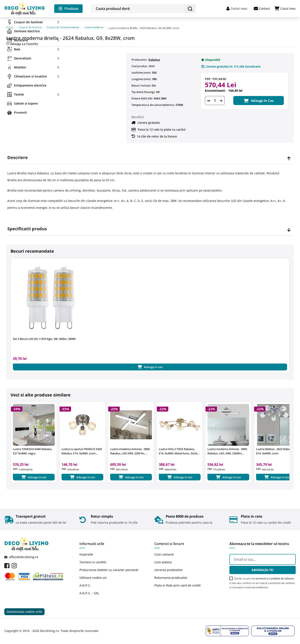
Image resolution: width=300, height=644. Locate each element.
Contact (262, 9)
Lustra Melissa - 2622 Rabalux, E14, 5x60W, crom (275, 448)
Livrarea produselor (169, 569)
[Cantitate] (215, 97)
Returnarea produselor (171, 577)
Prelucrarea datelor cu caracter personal (109, 569)
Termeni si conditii (93, 561)
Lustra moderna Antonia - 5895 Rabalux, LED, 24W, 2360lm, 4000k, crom (227, 448)
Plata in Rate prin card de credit (177, 584)
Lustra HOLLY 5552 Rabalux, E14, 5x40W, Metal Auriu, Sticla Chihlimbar (178, 448)
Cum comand (164, 553)
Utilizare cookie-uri (93, 577)
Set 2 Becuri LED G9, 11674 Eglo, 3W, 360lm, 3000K (44, 335)
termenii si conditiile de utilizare (275, 577)
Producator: (140, 56)
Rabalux (154, 56)
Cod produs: (140, 62)
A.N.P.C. (85, 584)
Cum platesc (163, 561)
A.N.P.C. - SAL (89, 592)
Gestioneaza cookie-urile (24, 611)
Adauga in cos (259, 97)
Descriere (18, 154)
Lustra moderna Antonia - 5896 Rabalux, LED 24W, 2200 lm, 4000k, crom (130, 448)
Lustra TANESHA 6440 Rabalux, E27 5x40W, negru (33, 448)
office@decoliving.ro (24, 556)
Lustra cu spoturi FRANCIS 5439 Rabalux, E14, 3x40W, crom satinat (82, 448)
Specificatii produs (27, 225)
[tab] (150, 154)
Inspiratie (86, 553)
